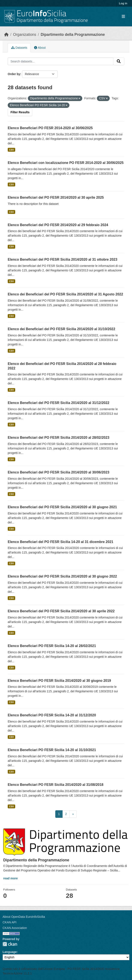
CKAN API (10, 922)
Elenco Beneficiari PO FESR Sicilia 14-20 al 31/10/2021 (52, 750)
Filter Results (20, 112)
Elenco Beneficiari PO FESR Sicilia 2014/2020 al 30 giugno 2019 (59, 681)
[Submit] (119, 61)
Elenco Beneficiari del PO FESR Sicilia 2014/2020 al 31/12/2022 (58, 403)
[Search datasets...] (61, 61)
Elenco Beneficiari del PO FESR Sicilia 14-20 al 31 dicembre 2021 (61, 542)
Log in (123, 3)
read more (10, 878)
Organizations (25, 35)
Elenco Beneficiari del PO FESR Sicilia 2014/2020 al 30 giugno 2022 (62, 576)
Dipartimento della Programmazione (73, 35)
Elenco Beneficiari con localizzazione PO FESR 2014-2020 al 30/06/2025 (66, 163)
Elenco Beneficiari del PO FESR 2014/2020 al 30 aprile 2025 (56, 197)
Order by (14, 74)
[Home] (6, 35)
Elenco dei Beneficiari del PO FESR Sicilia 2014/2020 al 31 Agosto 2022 (65, 294)
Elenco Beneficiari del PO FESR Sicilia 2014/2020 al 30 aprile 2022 (61, 611)
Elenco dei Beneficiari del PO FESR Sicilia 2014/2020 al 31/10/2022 (61, 329)
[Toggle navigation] (123, 17)
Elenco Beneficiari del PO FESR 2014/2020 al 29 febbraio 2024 (58, 225)
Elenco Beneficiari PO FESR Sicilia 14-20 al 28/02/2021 (52, 646)
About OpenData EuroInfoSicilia (24, 917)
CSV (12, 150)
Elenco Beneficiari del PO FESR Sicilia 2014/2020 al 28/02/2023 (58, 438)
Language (10, 952)
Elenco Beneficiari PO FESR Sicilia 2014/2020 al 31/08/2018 (55, 785)
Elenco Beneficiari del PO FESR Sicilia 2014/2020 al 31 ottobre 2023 (62, 259)
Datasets (19, 48)
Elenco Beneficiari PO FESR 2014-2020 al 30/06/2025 (50, 128)
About (40, 48)
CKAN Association (15, 928)
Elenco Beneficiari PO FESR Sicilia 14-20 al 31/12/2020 (52, 715)
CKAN (10, 944)
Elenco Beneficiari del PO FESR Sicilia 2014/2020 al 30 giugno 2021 (62, 507)
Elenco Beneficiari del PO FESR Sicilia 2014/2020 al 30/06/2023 (58, 472)
